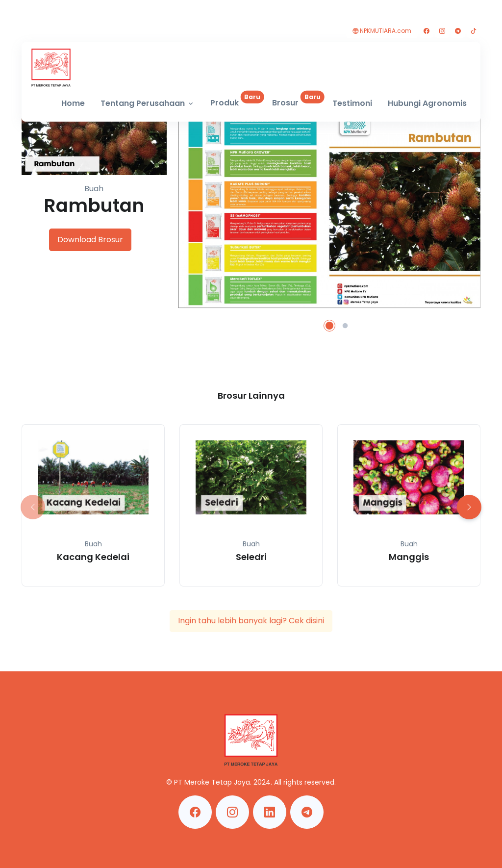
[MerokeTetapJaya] (51, 68)
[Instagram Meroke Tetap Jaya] (232, 812)
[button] (329, 326)
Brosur (298, 100)
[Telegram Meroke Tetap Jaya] (307, 812)
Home (73, 103)
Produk (237, 100)
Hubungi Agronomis (427, 103)
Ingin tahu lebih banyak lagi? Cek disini (251, 621)
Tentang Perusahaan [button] (143, 103)
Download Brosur (90, 240)
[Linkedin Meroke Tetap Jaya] (270, 812)
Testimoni (352, 103)
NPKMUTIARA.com (382, 31)
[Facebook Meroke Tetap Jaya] (195, 812)
